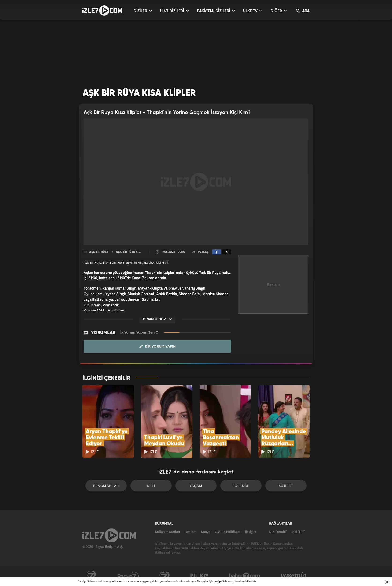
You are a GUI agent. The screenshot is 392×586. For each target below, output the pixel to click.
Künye (206, 532)
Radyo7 (128, 576)
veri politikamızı (224, 581)
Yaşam (196, 486)
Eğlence (241, 486)
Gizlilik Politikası (228, 532)
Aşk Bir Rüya (99, 252)
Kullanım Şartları (168, 532)
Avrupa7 (165, 576)
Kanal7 (91, 576)
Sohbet (286, 486)
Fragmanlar (106, 486)
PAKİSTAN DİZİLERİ (216, 11)
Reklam (190, 532)
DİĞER (279, 11)
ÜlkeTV (199, 576)
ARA (303, 11)
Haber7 (245, 576)
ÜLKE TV (253, 11)
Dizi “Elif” (298, 532)
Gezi (151, 486)
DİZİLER (143, 11)
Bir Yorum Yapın (157, 346)
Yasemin (294, 576)
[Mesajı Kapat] (387, 582)
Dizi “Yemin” (278, 532)
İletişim (251, 532)
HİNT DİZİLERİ (174, 11)
